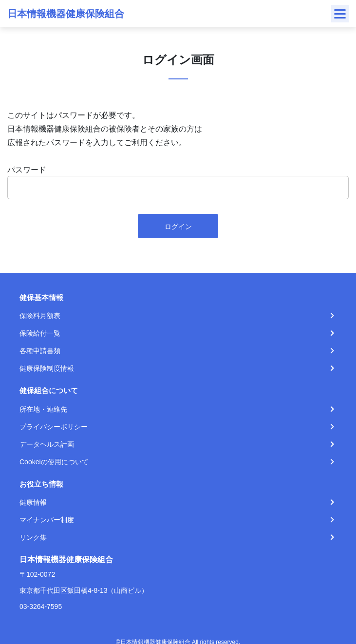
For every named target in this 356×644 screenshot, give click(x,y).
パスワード (27, 170)
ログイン (178, 227)
